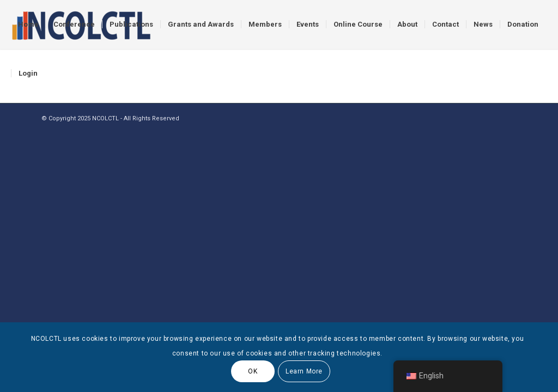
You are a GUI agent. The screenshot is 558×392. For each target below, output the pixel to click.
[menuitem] (28, 24)
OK (253, 371)
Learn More (304, 371)
